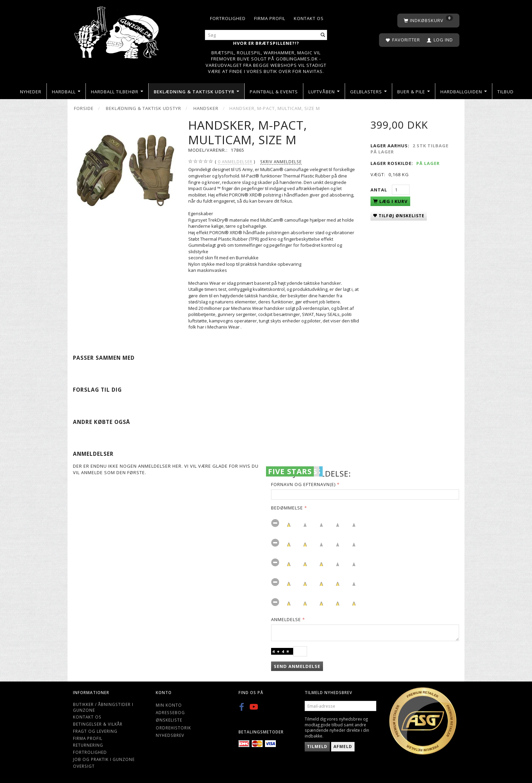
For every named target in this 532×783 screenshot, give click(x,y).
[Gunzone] (117, 31)
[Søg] (323, 35)
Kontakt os (309, 18)
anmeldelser (235, 162)
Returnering (88, 745)
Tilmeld (317, 747)
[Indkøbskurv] (428, 21)
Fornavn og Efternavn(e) (303, 484)
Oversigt (84, 766)
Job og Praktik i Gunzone (104, 759)
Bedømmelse (287, 508)
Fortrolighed (228, 18)
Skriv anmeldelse (281, 162)
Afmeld (343, 747)
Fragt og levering (95, 731)
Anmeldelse (286, 619)
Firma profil (270, 18)
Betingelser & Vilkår (98, 724)
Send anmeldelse (297, 666)
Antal (379, 190)
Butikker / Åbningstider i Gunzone (103, 707)
